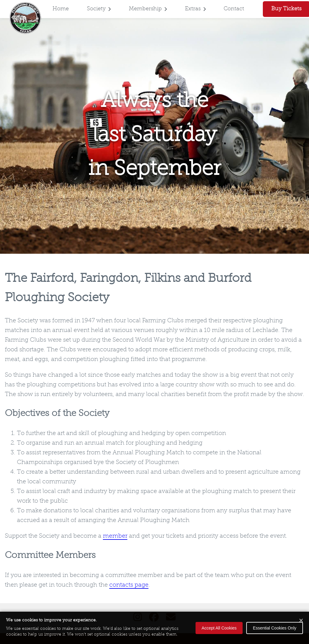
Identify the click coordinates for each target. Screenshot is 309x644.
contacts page (129, 585)
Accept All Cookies (219, 628)
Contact (234, 9)
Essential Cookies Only (275, 628)
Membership (148, 9)
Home (61, 9)
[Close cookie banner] (301, 621)
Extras (195, 9)
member (115, 536)
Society (99, 9)
